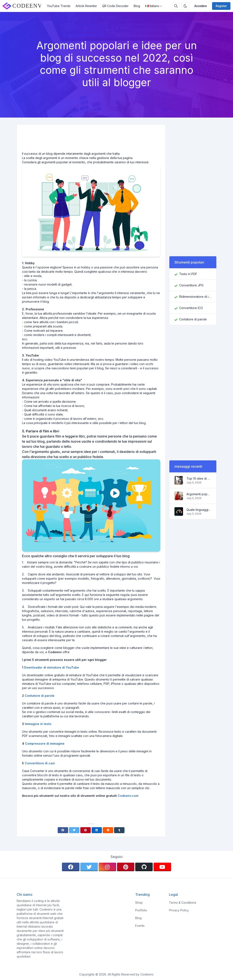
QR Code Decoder (115, 6)
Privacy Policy (179, 910)
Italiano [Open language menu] (152, 6)
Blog (137, 6)
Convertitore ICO (191, 308)
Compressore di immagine (45, 743)
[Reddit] (108, 830)
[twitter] (89, 867)
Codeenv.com (128, 796)
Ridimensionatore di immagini (195, 297)
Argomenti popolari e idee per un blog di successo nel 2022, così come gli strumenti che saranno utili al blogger (199, 494)
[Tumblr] (119, 830)
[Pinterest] (86, 830)
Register (221, 6)
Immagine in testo (38, 724)
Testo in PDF (188, 274)
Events (140, 926)
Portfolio (141, 910)
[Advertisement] (91, 140)
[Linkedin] (97, 830)
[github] (144, 867)
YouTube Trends (59, 6)
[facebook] (71, 867)
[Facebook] (63, 830)
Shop (139, 903)
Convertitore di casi (40, 763)
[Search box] (176, 6)
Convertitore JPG (191, 285)
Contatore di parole (40, 696)
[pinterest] (126, 867)
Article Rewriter (86, 6)
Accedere (201, 6)
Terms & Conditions (183, 903)
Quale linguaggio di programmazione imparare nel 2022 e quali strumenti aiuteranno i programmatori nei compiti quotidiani (199, 510)
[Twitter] (74, 830)
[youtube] (162, 867)
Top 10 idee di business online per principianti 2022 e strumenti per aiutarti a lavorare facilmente (199, 478)
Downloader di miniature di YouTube (52, 667)
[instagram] (107, 867)
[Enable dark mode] (185, 6)
